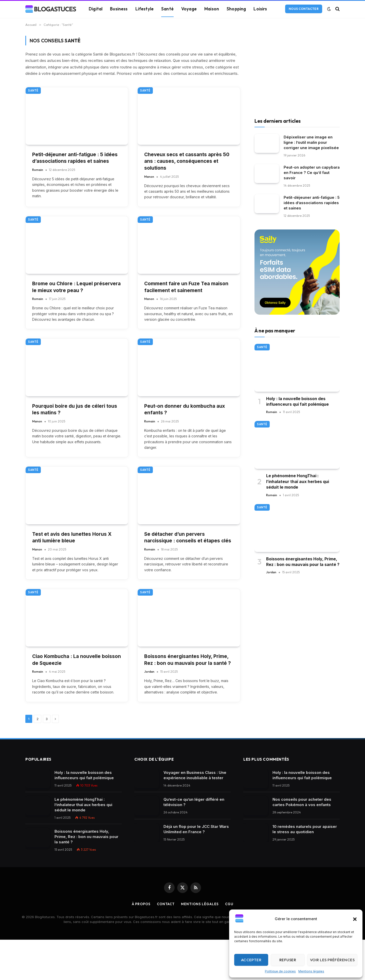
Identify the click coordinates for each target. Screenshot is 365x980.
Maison (212, 9)
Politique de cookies (280, 971)
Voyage (189, 9)
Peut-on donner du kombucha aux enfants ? (185, 409)
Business (119, 9)
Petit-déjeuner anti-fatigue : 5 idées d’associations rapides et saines (75, 158)
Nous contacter (304, 9)
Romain (38, 170)
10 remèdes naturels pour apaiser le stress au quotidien (305, 829)
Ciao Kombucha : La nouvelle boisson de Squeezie (77, 660)
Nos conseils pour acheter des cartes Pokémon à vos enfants (302, 802)
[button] (355, 919)
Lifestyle (145, 9)
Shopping (236, 9)
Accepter (251, 960)
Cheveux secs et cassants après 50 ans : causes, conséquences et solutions (187, 161)
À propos (141, 904)
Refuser (288, 960)
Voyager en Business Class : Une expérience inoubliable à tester (195, 775)
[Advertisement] (297, 71)
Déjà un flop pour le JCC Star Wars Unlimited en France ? (196, 829)
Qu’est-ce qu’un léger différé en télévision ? (194, 802)
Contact (166, 904)
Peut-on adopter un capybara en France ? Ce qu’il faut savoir (312, 173)
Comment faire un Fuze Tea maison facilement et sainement (186, 287)
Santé (167, 9)
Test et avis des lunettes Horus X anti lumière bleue (72, 538)
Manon (149, 177)
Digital (96, 9)
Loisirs (260, 9)
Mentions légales (311, 971)
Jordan (149, 672)
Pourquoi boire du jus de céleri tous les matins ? (75, 409)
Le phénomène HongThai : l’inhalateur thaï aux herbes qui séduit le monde (298, 481)
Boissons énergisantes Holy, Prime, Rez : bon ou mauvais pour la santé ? (188, 660)
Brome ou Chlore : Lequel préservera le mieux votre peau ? (76, 287)
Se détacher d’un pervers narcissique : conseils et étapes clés (188, 538)
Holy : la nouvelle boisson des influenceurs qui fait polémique (297, 401)
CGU (229, 904)
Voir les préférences (332, 960)
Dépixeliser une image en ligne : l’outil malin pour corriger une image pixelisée (311, 142)
